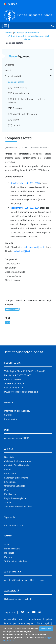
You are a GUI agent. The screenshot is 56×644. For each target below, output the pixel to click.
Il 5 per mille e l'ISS (14, 536)
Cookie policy (11, 430)
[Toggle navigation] (5, 26)
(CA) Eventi (13, 120)
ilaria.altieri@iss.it (22, 251)
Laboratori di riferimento (26, 32)
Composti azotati (28, 76)
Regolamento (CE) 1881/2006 (25, 183)
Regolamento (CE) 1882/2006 (25, 208)
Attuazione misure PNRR (17, 449)
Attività (9, 32)
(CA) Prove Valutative (18, 93)
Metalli (28, 70)
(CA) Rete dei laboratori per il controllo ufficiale (27, 101)
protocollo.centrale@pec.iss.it (24, 402)
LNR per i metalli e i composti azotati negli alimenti (29, 38)
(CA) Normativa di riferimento (22, 114)
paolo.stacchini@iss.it (33, 247)
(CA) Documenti (16, 108)
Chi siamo (9, 65)
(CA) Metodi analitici (18, 88)
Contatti (8, 426)
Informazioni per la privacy (17, 421)
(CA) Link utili (15, 125)
